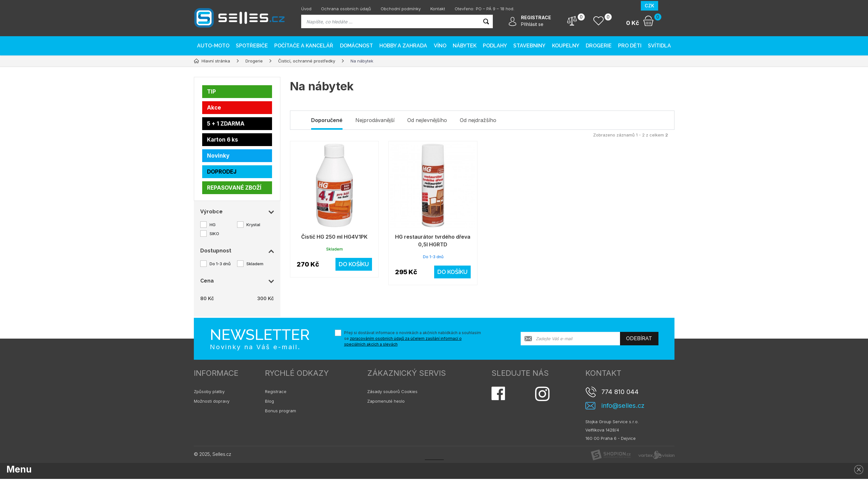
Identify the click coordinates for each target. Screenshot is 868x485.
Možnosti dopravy (212, 401)
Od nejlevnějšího (427, 120)
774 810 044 (620, 392)
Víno (440, 46)
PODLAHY (495, 46)
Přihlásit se (532, 24)
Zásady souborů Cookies (392, 391)
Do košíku (354, 264)
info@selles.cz (623, 406)
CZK (649, 6)
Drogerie (599, 46)
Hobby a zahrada (403, 46)
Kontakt (438, 9)
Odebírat (639, 338)
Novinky (218, 156)
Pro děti (630, 46)
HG (213, 225)
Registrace (276, 391)
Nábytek (465, 46)
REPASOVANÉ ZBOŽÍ (234, 188)
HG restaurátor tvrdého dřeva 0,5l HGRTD (433, 241)
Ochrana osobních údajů (346, 9)
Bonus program (281, 411)
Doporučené (327, 120)
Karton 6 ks (223, 140)
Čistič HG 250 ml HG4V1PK (334, 237)
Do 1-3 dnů (220, 264)
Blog (269, 401)
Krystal (253, 225)
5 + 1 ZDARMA (226, 124)
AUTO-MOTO (213, 46)
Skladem (255, 264)
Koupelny (566, 46)
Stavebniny (529, 46)
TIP (211, 92)
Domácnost (356, 46)
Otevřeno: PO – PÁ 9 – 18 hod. (485, 9)
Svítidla (659, 46)
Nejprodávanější (375, 120)
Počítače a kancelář (304, 46)
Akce (214, 108)
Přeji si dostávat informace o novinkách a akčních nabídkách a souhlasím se (413, 338)
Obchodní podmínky (401, 9)
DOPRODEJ (222, 172)
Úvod (306, 9)
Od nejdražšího (478, 120)
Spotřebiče (252, 46)
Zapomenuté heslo (386, 401)
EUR (666, 6)
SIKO (214, 234)
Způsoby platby (209, 391)
